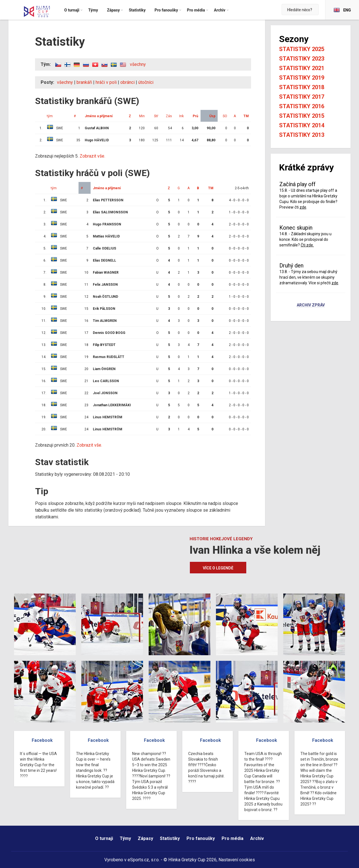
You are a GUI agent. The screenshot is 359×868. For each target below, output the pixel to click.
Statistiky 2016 (302, 106)
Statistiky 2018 (302, 87)
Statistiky (170, 838)
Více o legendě (218, 568)
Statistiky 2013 (302, 135)
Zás (169, 116)
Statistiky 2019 (302, 78)
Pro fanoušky (201, 838)
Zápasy (145, 838)
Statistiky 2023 (302, 59)
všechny (138, 64)
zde (303, 207)
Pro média (233, 838)
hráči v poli (106, 82)
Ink (181, 116)
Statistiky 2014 (302, 125)
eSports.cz (138, 860)
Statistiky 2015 (302, 116)
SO (225, 116)
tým (50, 116)
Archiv (257, 838)
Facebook (42, 740)
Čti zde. (307, 245)
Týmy (125, 838)
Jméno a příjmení (99, 116)
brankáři (84, 82)
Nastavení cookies (237, 860)
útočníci (146, 82)
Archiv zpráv (311, 305)
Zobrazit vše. (92, 156)
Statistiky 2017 (302, 97)
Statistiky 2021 (302, 68)
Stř (156, 116)
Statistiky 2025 (302, 49)
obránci (127, 82)
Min (142, 116)
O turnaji (104, 838)
